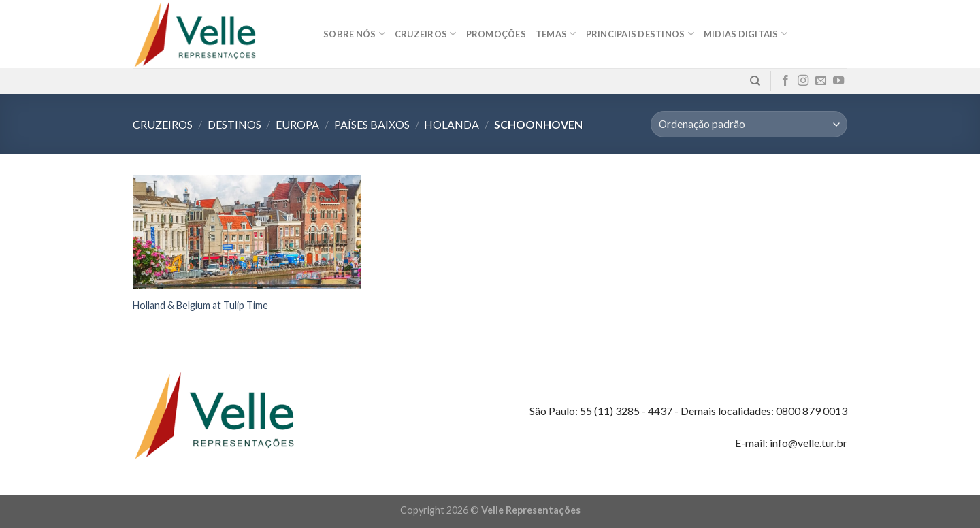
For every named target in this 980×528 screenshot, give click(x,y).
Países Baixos (372, 124)
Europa (297, 124)
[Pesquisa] (755, 81)
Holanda (452, 124)
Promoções (496, 34)
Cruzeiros (426, 34)
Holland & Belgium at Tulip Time (200, 305)
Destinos (234, 124)
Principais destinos (640, 34)
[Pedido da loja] (749, 124)
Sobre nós (354, 34)
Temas (556, 34)
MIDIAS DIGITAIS (746, 34)
